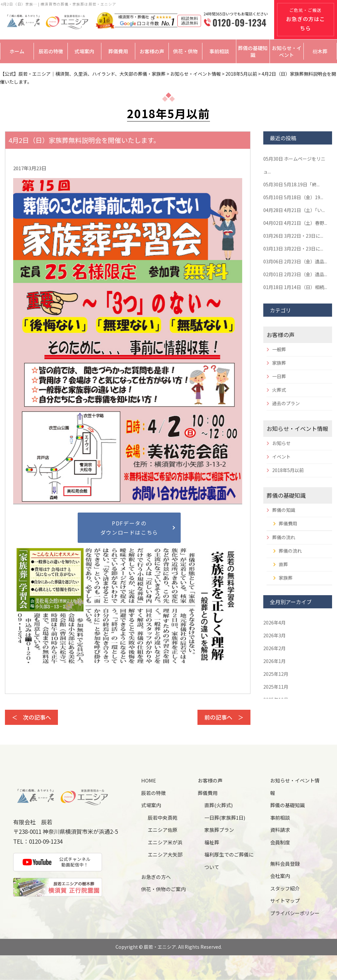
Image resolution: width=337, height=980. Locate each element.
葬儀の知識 (284, 510)
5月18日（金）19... (293, 197)
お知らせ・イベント (287, 51)
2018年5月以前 (288, 470)
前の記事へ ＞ (224, 717)
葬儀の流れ (284, 537)
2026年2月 (274, 648)
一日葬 (279, 376)
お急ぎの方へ (156, 877)
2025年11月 (276, 687)
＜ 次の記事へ (31, 717)
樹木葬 (320, 51)
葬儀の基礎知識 (253, 51)
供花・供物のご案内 (163, 889)
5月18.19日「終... (291, 184)
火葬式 (279, 390)
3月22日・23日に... (293, 236)
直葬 (283, 564)
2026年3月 (274, 635)
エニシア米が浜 (165, 842)
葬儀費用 (118, 51)
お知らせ (281, 443)
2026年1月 (274, 661)
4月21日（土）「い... (294, 210)
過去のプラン (286, 403)
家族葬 (279, 363)
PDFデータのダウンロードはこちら (129, 528)
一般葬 (279, 349)
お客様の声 (152, 51)
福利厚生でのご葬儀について (229, 861)
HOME (149, 780)
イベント (281, 457)
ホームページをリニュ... (294, 165)
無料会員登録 (285, 864)
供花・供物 (185, 51)
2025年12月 (276, 674)
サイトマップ (285, 901)
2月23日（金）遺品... (295, 261)
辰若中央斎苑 (163, 818)
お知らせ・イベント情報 (297, 428)
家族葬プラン (219, 830)
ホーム (17, 51)
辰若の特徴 (51, 51)
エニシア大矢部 (165, 854)
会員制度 (280, 842)
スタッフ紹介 (285, 888)
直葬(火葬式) (219, 805)
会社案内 (280, 876)
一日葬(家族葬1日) (225, 818)
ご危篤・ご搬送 (306, 19)
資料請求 (280, 830)
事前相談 (219, 51)
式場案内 (84, 51)
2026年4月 (274, 622)
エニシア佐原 (163, 830)
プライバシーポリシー (295, 913)
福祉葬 (212, 842)
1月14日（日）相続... (295, 287)
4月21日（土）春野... (295, 223)
